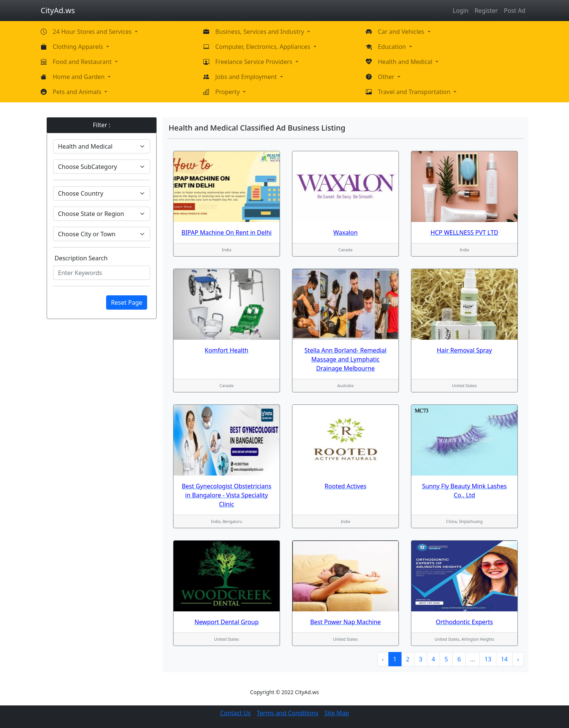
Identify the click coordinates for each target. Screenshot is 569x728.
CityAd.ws (58, 10)
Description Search (81, 258)
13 (488, 659)
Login (461, 11)
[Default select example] (102, 146)
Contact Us (235, 713)
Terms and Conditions (288, 713)
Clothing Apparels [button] (79, 47)
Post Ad (515, 11)
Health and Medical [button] (406, 62)
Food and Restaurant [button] (83, 62)
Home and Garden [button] (79, 77)
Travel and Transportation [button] (415, 92)
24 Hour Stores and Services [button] (93, 32)
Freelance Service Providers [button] (255, 62)
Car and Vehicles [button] (402, 32)
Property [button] (228, 92)
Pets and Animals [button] (78, 92)
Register (486, 11)
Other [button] (387, 77)
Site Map (337, 713)
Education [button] (393, 47)
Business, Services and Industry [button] (260, 32)
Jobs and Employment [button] (247, 77)
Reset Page (127, 302)
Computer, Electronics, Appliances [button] (264, 47)
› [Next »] (518, 659)
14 (504, 659)
